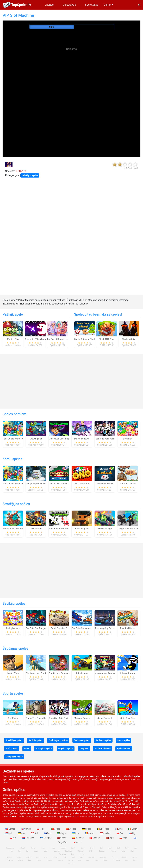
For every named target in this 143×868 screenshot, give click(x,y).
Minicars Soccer (82, 718)
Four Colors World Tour (14, 439)
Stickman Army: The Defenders (64, 529)
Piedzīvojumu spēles (58, 740)
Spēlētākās (92, 5)
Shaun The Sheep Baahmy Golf (41, 718)
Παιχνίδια (116, 860)
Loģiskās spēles (66, 749)
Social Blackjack (105, 484)
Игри (124, 838)
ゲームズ (72, 863)
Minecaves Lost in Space (61, 439)
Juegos (71, 829)
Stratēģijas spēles (16, 504)
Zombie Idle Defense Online (62, 673)
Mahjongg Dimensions (37, 484)
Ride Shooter (82, 673)
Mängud (46, 838)
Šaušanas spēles (15, 648)
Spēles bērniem (14, 414)
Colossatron (36, 529)
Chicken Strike (129, 339)
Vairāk (108, 5)
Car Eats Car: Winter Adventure (87, 628)
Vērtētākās (69, 5)
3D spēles (84, 749)
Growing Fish (36, 439)
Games (10, 829)
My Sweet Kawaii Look (58, 339)
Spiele (87, 829)
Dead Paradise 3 (59, 628)
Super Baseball (105, 718)
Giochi (133, 829)
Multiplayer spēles (14, 757)
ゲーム (78, 842)
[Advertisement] (72, 79)
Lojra (110, 838)
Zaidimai (78, 838)
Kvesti (27, 749)
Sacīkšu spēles (14, 603)
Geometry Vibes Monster (37, 339)
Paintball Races (128, 628)
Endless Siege (105, 529)
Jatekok (105, 833)
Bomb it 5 (128, 439)
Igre (13, 838)
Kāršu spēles (12, 459)
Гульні (39, 860)
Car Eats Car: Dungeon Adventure (42, 628)
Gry (120, 833)
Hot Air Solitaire (128, 484)
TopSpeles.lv (21, 5)
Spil (35, 833)
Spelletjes (103, 829)
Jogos (56, 829)
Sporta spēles (13, 693)
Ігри (76, 833)
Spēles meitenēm (103, 749)
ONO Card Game (82, 484)
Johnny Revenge (128, 673)
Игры (41, 829)
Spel (22, 833)
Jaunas (49, 5)
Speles (62, 838)
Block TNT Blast (107, 339)
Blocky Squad (82, 529)
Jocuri (90, 833)
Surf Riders (13, 718)
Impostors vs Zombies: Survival (110, 673)
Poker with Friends (59, 484)
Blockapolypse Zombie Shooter (41, 673)
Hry (132, 833)
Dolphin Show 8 (82, 439)
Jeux (119, 829)
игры (11, 851)
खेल (126, 860)
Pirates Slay (13, 339)
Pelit (48, 833)
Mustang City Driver (105, 628)
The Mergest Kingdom (14, 529)
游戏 (135, 860)
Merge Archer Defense (129, 529)
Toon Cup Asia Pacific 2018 (108, 439)
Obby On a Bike (128, 718)
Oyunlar (95, 838)
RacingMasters (13, 628)
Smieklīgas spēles (30, 175)
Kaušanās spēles (103, 740)
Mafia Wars (13, 673)
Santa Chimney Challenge (87, 339)
